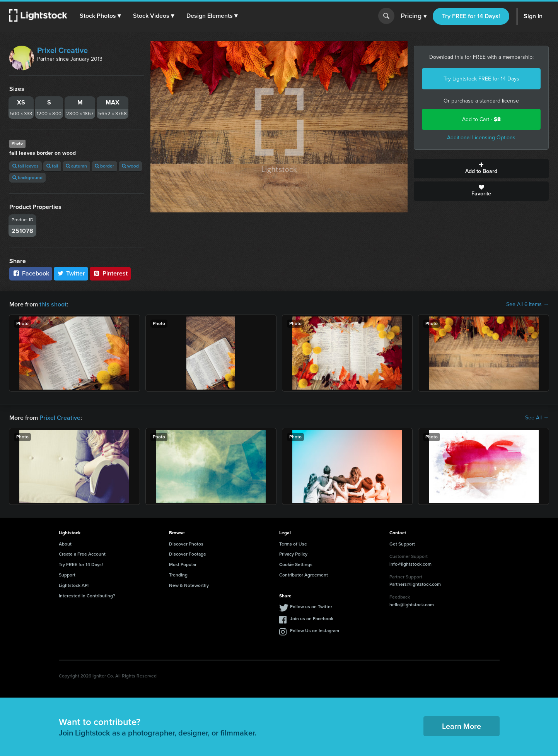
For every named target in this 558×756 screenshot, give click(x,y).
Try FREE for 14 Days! (471, 16)
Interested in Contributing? (87, 596)
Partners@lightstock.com (415, 584)
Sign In (533, 16)
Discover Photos (186, 544)
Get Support (402, 544)
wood (130, 166)
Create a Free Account (82, 554)
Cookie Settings (296, 564)
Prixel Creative (62, 50)
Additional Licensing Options (481, 138)
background (27, 178)
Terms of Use (293, 544)
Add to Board (481, 169)
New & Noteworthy (189, 585)
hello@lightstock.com (412, 605)
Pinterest (110, 273)
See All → (537, 418)
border (104, 166)
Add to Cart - (481, 119)
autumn (76, 166)
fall (52, 166)
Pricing (414, 16)
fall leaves (26, 166)
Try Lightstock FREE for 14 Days (481, 79)
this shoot (53, 304)
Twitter (71, 273)
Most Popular (183, 564)
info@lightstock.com (410, 564)
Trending (178, 575)
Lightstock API (74, 585)
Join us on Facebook (312, 619)
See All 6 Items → (527, 304)
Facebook (31, 273)
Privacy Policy (293, 554)
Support (67, 575)
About (65, 544)
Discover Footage (188, 554)
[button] (100, 16)
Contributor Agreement (304, 575)
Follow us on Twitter (311, 607)
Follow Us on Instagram (315, 631)
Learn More (462, 726)
